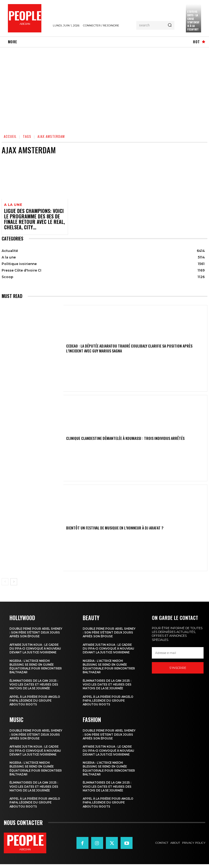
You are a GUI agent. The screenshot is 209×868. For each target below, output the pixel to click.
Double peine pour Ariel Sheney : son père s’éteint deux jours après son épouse (36, 631)
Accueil (10, 136)
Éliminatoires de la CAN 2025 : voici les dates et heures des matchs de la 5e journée (36, 686)
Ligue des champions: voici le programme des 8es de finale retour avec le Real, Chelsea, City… (32, 219)
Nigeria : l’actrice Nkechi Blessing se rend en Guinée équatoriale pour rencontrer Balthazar (33, 668)
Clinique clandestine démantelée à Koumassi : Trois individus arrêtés (114, 437)
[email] (178, 651)
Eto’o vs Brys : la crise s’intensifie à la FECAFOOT (193, 20)
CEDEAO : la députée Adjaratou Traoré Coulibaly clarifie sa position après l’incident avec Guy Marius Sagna (135, 347)
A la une (12, 205)
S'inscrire (178, 666)
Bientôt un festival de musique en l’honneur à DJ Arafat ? (106, 526)
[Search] (170, 25)
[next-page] (14, 580)
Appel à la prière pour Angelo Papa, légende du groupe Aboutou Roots (36, 703)
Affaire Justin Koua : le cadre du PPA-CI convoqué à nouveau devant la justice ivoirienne (36, 649)
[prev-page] (5, 580)
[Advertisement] (104, 88)
